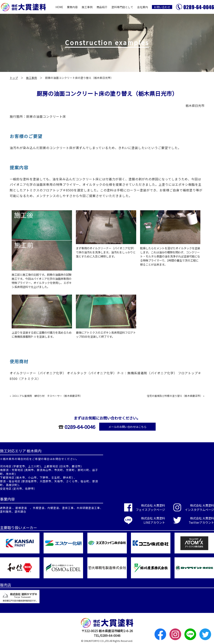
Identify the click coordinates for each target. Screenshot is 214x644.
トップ (14, 78)
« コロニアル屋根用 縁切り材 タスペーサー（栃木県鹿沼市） (46, 396)
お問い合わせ (162, 7)
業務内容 (72, 7)
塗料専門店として (122, 7)
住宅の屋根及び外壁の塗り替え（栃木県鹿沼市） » (176, 396)
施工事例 (87, 7)
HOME (59, 7)
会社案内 (143, 7)
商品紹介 (102, 7)
